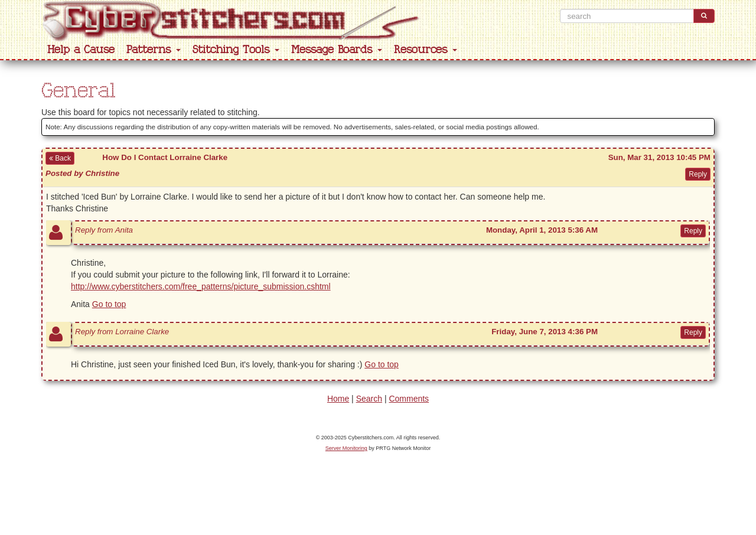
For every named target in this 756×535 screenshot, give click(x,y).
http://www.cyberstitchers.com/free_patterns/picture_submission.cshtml (201, 286)
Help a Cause (81, 50)
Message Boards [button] (337, 50)
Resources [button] (426, 50)
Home (338, 399)
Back (60, 158)
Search (369, 399)
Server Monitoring (346, 448)
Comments (409, 399)
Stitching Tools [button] (236, 50)
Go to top (109, 304)
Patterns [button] (154, 50)
